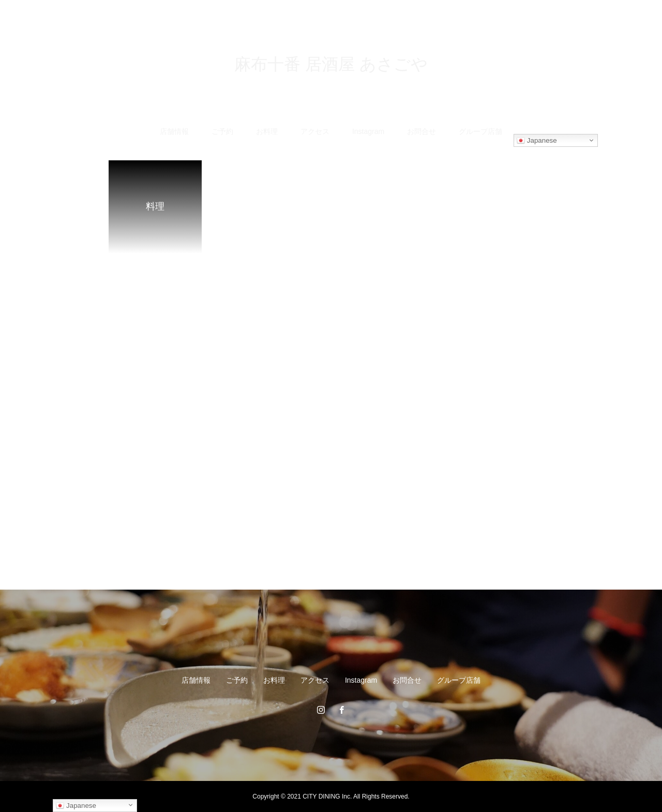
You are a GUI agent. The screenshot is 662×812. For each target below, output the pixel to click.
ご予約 (222, 131)
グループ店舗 (480, 131)
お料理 (267, 131)
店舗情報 (174, 131)
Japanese (537, 141)
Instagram (368, 131)
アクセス (315, 131)
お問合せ (422, 131)
